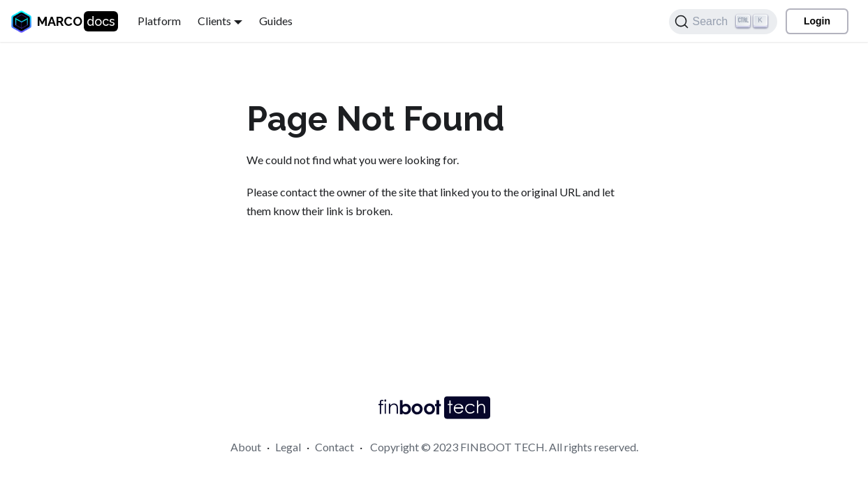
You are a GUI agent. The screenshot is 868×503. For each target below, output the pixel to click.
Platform (159, 21)
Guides (276, 21)
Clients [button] (214, 21)
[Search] (723, 22)
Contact (334, 447)
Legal (288, 447)
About (246, 447)
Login (817, 21)
